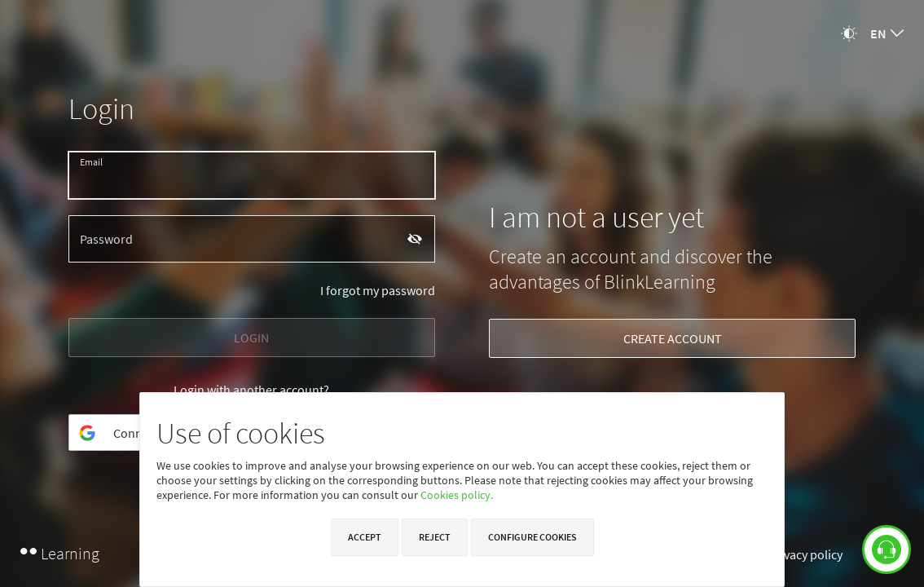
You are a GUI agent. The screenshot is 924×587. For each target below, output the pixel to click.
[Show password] (415, 238)
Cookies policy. (457, 495)
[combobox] (887, 33)
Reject (435, 537)
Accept (365, 537)
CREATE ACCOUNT (673, 338)
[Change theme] (849, 33)
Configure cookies (532, 537)
